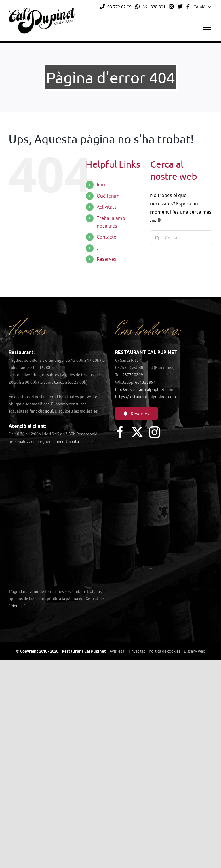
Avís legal (117, 651)
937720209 (133, 374)
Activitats (107, 207)
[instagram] (155, 432)
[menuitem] (202, 7)
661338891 (145, 382)
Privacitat (137, 651)
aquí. (49, 411)
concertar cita (66, 441)
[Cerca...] (181, 238)
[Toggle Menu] (207, 27)
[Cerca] (157, 238)
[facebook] (120, 432)
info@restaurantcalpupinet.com (144, 389)
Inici (101, 185)
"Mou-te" (17, 605)
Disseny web (195, 651)
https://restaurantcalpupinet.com (145, 396)
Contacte (106, 237)
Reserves (106, 259)
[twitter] (137, 432)
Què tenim (108, 196)
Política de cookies (164, 651)
